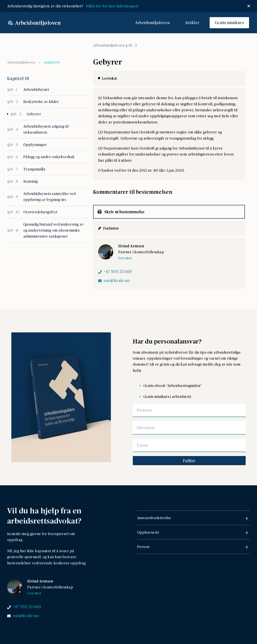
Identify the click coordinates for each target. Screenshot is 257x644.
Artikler (192, 23)
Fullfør (189, 461)
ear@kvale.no (117, 280)
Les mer (125, 258)
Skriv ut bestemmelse (121, 212)
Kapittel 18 (52, 62)
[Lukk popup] (249, 6)
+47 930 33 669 (118, 272)
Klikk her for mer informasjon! (113, 6)
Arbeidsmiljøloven (153, 23)
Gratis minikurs (229, 23)
